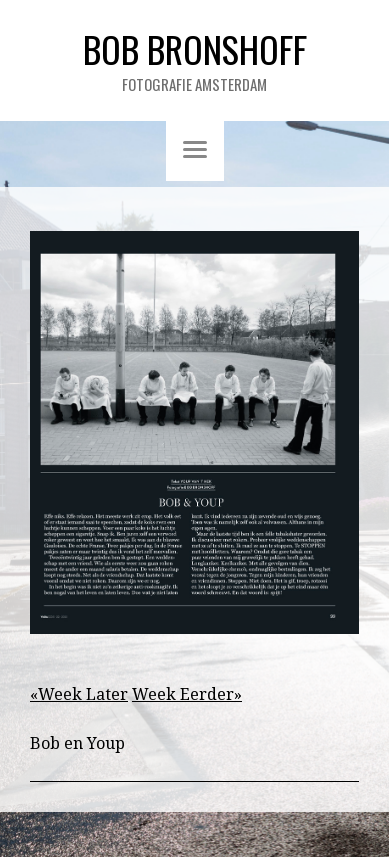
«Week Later (79, 694)
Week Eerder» (187, 694)
